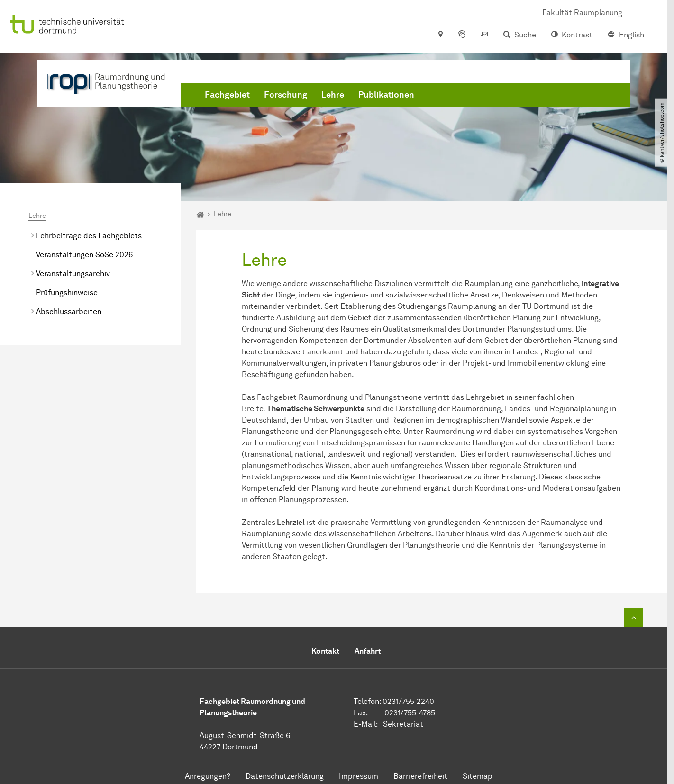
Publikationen (386, 95)
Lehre (333, 95)
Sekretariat (403, 724)
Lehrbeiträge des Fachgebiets (89, 236)
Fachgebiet (227, 95)
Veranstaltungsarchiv (73, 274)
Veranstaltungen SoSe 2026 (84, 255)
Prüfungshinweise (67, 293)
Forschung (286, 95)
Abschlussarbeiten (69, 311)
